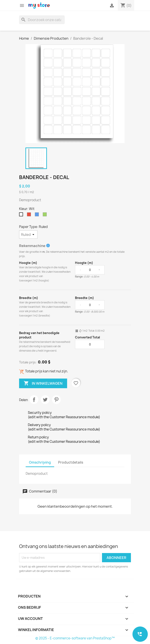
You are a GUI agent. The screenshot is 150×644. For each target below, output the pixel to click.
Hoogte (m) (28, 263)
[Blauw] (38, 215)
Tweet (45, 400)
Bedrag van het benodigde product (39, 335)
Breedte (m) (29, 298)
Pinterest (56, 400)
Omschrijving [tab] (40, 462)
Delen (34, 400)
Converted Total (87, 337)
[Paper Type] (28, 235)
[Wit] (22, 215)
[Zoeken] (42, 20)
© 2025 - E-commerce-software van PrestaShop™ (75, 638)
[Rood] (30, 215)
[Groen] (46, 215)
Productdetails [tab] (71, 462)
